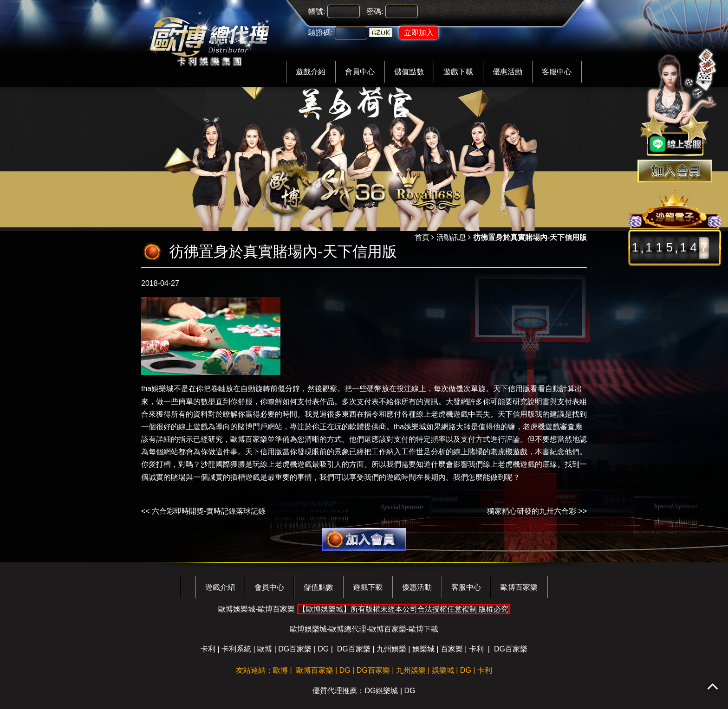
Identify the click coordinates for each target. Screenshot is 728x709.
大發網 (457, 402)
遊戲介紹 (311, 72)
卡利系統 (236, 649)
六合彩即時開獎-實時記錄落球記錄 (209, 511)
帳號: (317, 11)
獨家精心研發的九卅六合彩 (532, 511)
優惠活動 (507, 72)
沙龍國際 (215, 464)
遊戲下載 (458, 72)
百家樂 (452, 649)
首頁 (422, 237)
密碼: (375, 11)
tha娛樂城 (157, 389)
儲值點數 (409, 72)
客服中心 (557, 72)
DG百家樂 (295, 649)
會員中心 (360, 72)
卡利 (208, 649)
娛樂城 (423, 649)
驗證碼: (320, 33)
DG (323, 649)
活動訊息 (451, 237)
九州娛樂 (391, 649)
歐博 (265, 649)
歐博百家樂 (249, 439)
